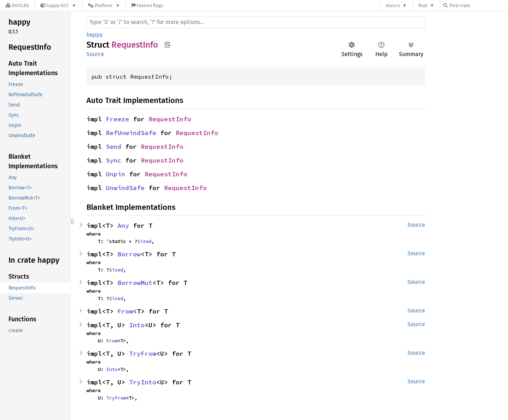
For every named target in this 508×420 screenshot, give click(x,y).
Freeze (117, 119)
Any (123, 226)
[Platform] (104, 5)
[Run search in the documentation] (256, 22)
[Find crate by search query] (478, 5)
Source (95, 54)
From (125, 311)
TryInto (143, 382)
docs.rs (393, 5)
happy (95, 35)
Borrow (129, 254)
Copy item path (167, 44)
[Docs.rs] (17, 5)
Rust (423, 5)
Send (114, 147)
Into (137, 325)
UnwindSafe (125, 188)
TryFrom (143, 354)
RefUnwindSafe (131, 133)
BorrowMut (135, 283)
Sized (144, 241)
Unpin (116, 174)
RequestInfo (170, 119)
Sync (114, 160)
